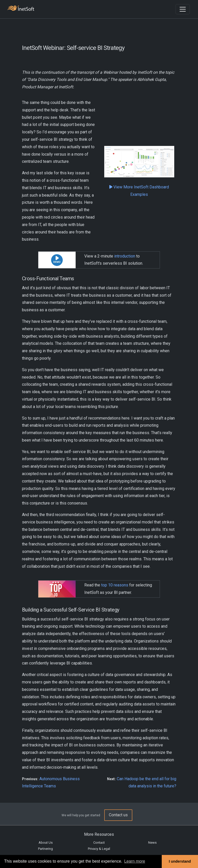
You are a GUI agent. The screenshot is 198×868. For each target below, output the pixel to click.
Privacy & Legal (99, 849)
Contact (99, 843)
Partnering (45, 849)
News (152, 843)
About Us (46, 843)
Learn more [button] (135, 861)
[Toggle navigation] (183, 9)
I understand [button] (180, 861)
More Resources (99, 834)
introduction (125, 256)
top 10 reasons (115, 585)
